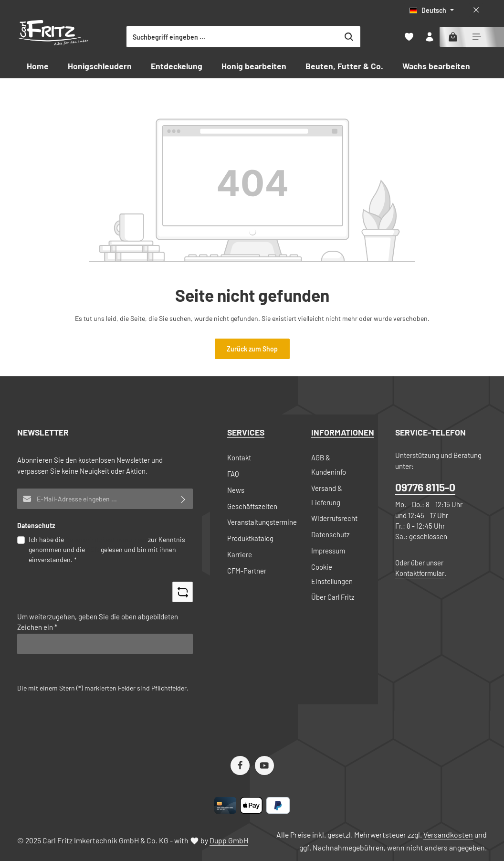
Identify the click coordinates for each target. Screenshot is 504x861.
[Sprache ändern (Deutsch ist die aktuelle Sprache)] (432, 10)
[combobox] (269, 37)
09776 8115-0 (425, 487)
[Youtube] (264, 765)
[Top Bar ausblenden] (476, 10)
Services (246, 432)
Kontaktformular (420, 573)
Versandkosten (448, 834)
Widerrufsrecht (334, 518)
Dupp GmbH (229, 840)
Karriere (240, 554)
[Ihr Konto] (429, 37)
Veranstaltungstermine (262, 522)
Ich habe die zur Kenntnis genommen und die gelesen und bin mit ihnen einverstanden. (107, 549)
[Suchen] (385, 37)
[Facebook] (240, 765)
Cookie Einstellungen (332, 574)
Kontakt (239, 457)
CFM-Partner (247, 571)
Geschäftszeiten (252, 506)
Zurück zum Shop (252, 349)
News (236, 490)
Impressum (328, 551)
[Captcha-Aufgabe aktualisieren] (183, 592)
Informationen (343, 432)
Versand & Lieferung (327, 495)
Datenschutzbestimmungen (106, 539)
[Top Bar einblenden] (477, 37)
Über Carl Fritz (333, 597)
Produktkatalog (250, 538)
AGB (93, 549)
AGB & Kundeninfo (329, 465)
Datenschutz (331, 534)
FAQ (233, 474)
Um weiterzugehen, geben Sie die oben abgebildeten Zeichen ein (98, 622)
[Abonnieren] (184, 499)
